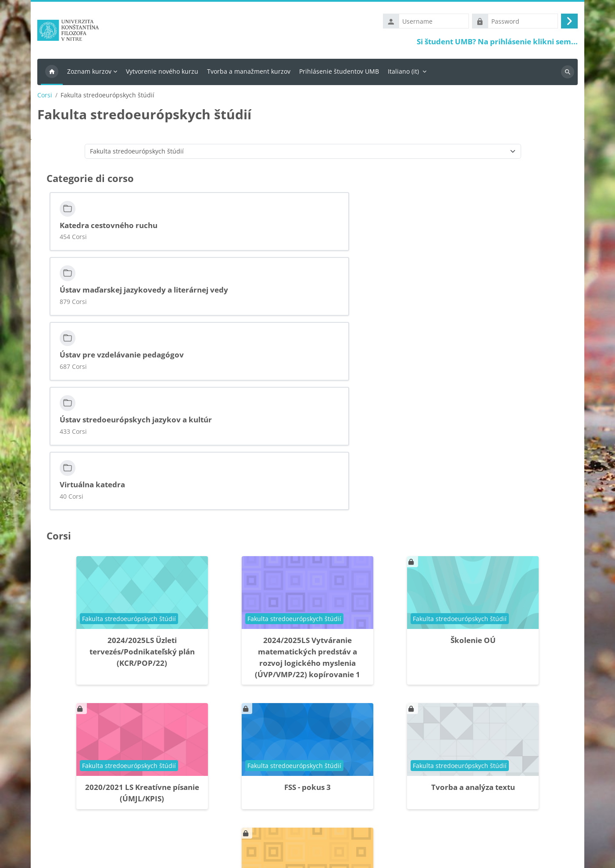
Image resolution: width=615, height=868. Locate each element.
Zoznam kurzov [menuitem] (89, 73)
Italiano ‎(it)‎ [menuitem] (403, 73)
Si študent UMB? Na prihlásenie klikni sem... (497, 42)
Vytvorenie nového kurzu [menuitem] (162, 73)
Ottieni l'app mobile (65, 856)
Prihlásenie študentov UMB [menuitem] (339, 73)
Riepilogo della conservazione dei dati (91, 845)
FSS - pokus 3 (307, 618)
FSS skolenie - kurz (307, 743)
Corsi (45, 97)
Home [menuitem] (52, 74)
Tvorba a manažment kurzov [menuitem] (249, 73)
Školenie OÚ (473, 471)
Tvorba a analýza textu (473, 618)
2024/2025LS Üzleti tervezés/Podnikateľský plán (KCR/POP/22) (142, 482)
